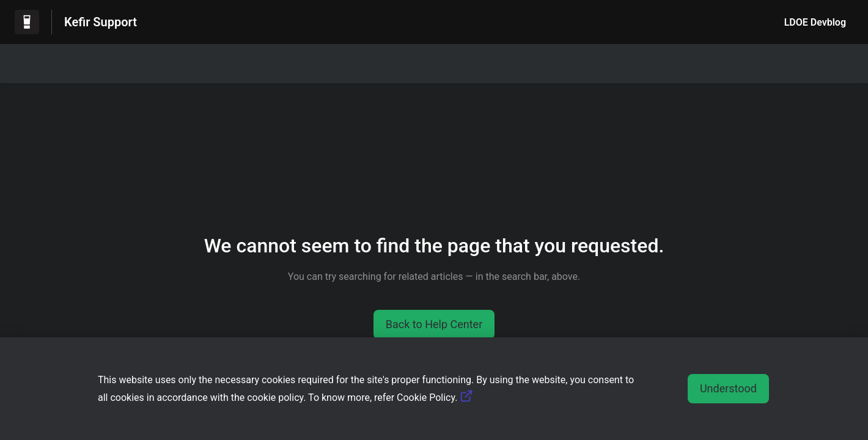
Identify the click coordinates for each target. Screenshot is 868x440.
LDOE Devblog (815, 22)
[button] (434, 324)
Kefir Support (101, 22)
